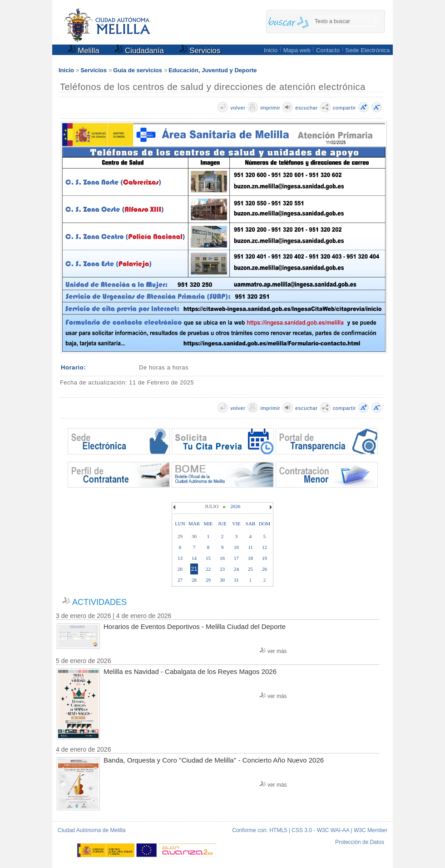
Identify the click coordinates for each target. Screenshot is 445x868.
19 (265, 558)
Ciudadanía (139, 51)
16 (222, 558)
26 (265, 569)
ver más (277, 651)
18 (250, 558)
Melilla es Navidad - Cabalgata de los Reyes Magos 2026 (190, 671)
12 (265, 547)
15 (208, 558)
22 (208, 569)
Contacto (328, 50)
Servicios (200, 51)
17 (236, 558)
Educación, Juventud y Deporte (213, 70)
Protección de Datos (360, 842)
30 (222, 580)
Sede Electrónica (367, 50)
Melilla (84, 51)
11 (250, 547)
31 (236, 580)
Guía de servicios (138, 70)
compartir (344, 108)
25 (250, 569)
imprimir (270, 108)
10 (236, 547)
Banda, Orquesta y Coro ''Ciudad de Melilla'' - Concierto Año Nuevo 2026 (214, 760)
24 (236, 569)
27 (180, 580)
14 (194, 558)
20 (180, 569)
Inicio (271, 50)
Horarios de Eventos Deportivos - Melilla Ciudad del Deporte (195, 626)
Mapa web (297, 50)
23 (222, 569)
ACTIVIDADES (99, 602)
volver (238, 108)
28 (194, 580)
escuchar (306, 108)
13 (180, 558)
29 (208, 580)
